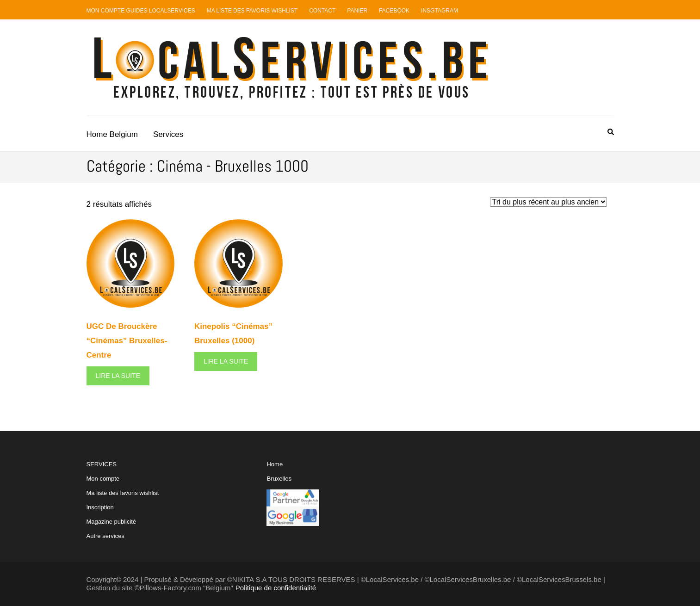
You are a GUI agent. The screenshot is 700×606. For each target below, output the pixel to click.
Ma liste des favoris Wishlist (252, 11)
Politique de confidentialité (276, 588)
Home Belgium (112, 134)
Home (275, 464)
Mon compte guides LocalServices (141, 11)
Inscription (100, 507)
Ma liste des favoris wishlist (123, 493)
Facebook (394, 11)
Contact (322, 11)
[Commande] (548, 202)
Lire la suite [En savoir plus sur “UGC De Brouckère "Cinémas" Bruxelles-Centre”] (118, 376)
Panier (357, 11)
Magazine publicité (112, 522)
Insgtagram (440, 11)
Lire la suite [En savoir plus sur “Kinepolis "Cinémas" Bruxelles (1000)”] (226, 361)
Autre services (105, 536)
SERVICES (123, 500)
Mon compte (103, 479)
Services (168, 134)
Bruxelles (279, 479)
